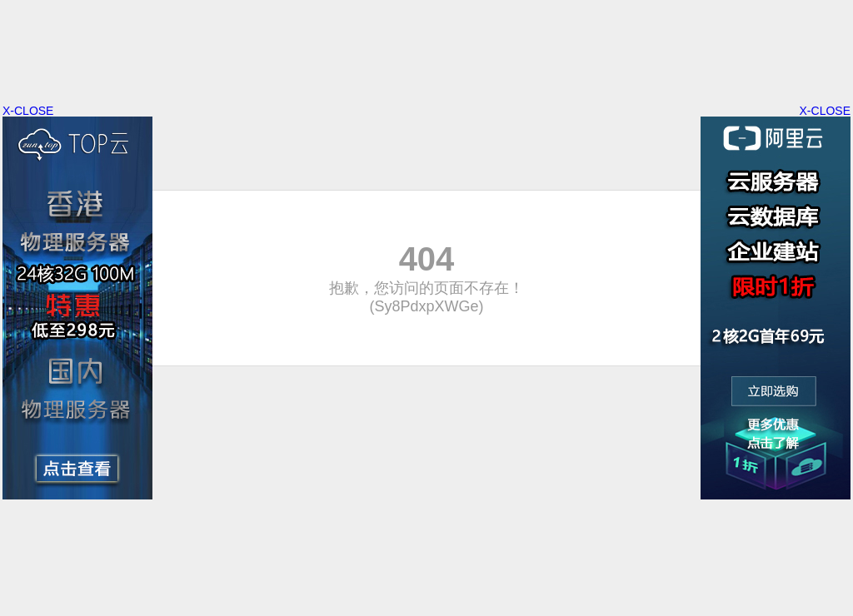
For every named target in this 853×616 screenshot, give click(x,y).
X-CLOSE (825, 111)
